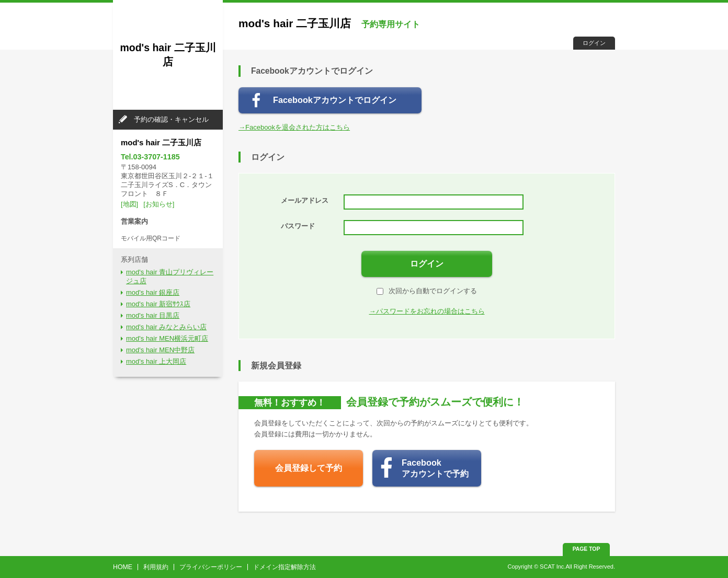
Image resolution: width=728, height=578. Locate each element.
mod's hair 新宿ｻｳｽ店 (158, 304)
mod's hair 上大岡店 (156, 361)
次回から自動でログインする (427, 291)
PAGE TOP (587, 549)
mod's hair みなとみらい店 (166, 327)
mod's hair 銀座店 (153, 292)
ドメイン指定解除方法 (285, 567)
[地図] (129, 204)
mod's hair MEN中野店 (160, 350)
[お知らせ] (159, 204)
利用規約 (156, 567)
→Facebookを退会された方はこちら (294, 127)
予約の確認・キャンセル (171, 119)
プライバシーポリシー (211, 567)
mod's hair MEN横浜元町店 (167, 338)
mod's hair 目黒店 (153, 315)
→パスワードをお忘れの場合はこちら (427, 311)
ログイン (594, 43)
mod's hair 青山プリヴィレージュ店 (170, 276)
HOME (123, 567)
